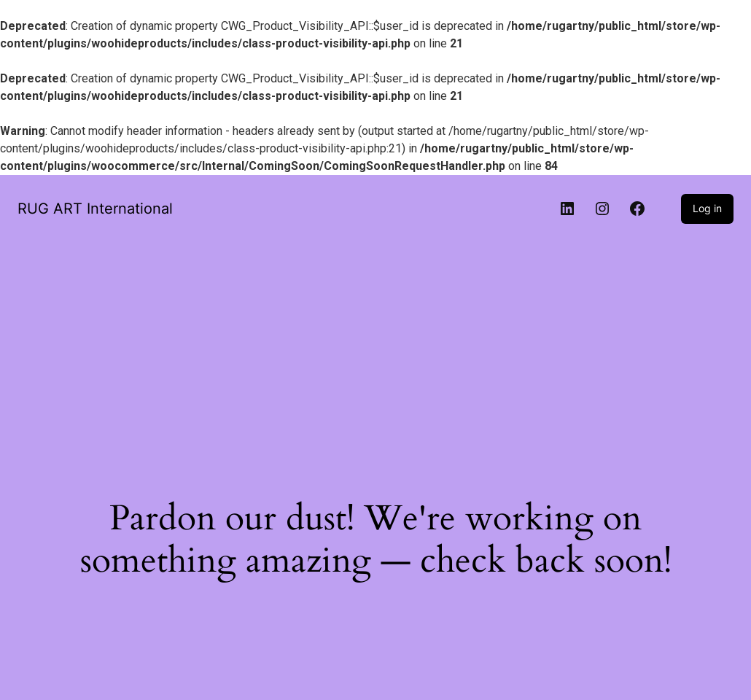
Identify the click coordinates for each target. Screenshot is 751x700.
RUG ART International (95, 209)
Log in (707, 208)
